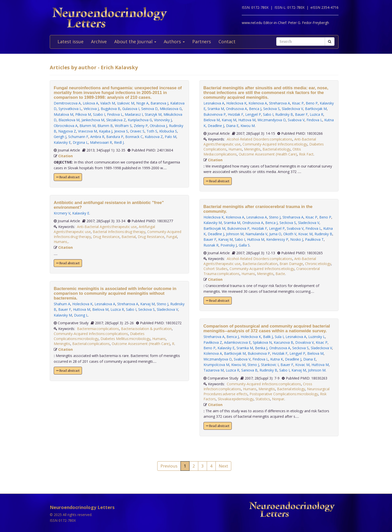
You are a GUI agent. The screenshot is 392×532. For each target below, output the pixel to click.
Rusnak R (211, 245)
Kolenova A (258, 103)
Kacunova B (283, 342)
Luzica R (117, 309)
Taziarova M (214, 370)
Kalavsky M (63, 315)
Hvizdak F (235, 114)
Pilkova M (83, 114)
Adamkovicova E (237, 342)
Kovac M (305, 234)
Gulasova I (131, 109)
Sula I (279, 337)
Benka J (261, 348)
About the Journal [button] (135, 41)
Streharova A (128, 304)
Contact (227, 41)
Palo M (170, 137)
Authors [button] (174, 41)
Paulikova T (314, 239)
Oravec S (137, 131)
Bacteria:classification (260, 264)
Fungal (172, 237)
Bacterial (129, 237)
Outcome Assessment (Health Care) (141, 344)
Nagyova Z (67, 131)
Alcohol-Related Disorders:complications (259, 139)
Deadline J (216, 126)
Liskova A (90, 103)
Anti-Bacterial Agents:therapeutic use (107, 227)
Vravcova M (87, 131)
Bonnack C (134, 137)
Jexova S (121, 131)
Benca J (255, 109)
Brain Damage (291, 264)
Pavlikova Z (213, 342)
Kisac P (298, 103)
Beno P (312, 103)
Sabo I (131, 309)
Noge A (142, 103)
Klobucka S (168, 131)
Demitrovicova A (67, 103)
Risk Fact (306, 154)
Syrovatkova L (70, 109)
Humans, (61, 242)
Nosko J (297, 239)
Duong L (81, 315)
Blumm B (105, 126)
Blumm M (87, 126)
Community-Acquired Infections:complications (91, 334)
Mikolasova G (171, 109)
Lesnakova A (105, 304)
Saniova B (249, 370)
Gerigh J (60, 137)
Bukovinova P (215, 114)
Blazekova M (69, 120)
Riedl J (119, 142)
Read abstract (68, 177)
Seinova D (149, 109)
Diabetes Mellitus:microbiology (125, 339)
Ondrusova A (236, 109)
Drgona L (80, 142)
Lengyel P (253, 114)
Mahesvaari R (101, 142)
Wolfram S (123, 126)
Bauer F (65, 309)
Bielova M (100, 309)
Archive (99, 41)
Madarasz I (134, 114)
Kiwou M (248, 126)
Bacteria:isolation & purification (146, 329)
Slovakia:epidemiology (236, 399)
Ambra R (97, 137)
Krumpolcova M (216, 365)
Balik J (268, 337)
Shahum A (62, 304)
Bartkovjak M (316, 109)
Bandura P (115, 137)
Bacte (280, 274)
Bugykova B (110, 109)
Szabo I (99, 114)
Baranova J (159, 103)
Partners (202, 41)
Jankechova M (93, 120)
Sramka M (216, 109)
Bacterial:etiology (276, 149)
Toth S (152, 131)
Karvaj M (147, 304)
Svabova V (296, 120)
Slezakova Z (116, 120)
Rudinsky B (284, 114)
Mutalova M (63, 114)
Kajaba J (106, 131)
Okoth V (290, 234)
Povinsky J (229, 245)
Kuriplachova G (140, 120)
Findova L (115, 114)
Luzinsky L (317, 337)
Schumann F (78, 137)
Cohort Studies (215, 269)
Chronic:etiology (318, 264)
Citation (65, 156)
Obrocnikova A (66, 126)
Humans (159, 339)
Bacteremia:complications (98, 329)
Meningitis (62, 344)
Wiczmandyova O (272, 120)
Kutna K (277, 359)
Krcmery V (62, 213)
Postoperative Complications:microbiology (284, 394)
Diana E (232, 126)
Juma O (275, 234)
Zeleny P (141, 126)
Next (223, 466)
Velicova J (91, 109)
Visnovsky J (163, 120)
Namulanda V (256, 234)
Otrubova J (158, 126)
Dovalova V (304, 342)
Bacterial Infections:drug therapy (119, 232)
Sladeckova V (167, 309)
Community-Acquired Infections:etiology (275, 144)
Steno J (162, 304)
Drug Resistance (106, 237)
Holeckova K (82, 304)
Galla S (244, 245)
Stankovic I (270, 365)
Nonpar (278, 399)
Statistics (263, 399)
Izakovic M (126, 103)
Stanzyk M (153, 114)
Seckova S (146, 309)
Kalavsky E (62, 142)
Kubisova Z (154, 137)
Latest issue (70, 41)
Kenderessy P (277, 239)
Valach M (108, 103)
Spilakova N (262, 342)
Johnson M (235, 234)
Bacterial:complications (91, 344)
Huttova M (82, 309)
